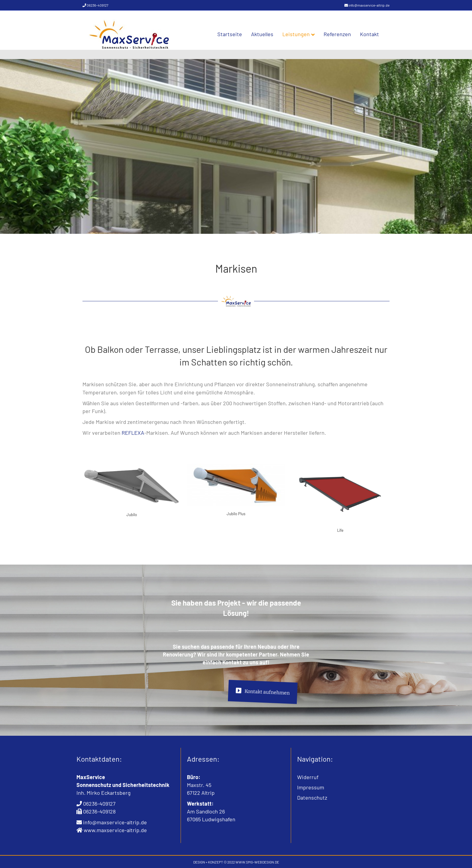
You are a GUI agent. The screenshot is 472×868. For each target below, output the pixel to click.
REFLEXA (133, 433)
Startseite (236, 34)
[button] (13, 855)
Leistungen (302, 34)
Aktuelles (268, 34)
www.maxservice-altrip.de (115, 830)
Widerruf (308, 777)
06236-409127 (98, 5)
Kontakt (376, 34)
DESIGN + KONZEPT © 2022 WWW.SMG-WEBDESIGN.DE (236, 862)
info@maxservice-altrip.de (369, 5)
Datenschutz (312, 797)
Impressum (311, 787)
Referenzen (343, 34)
